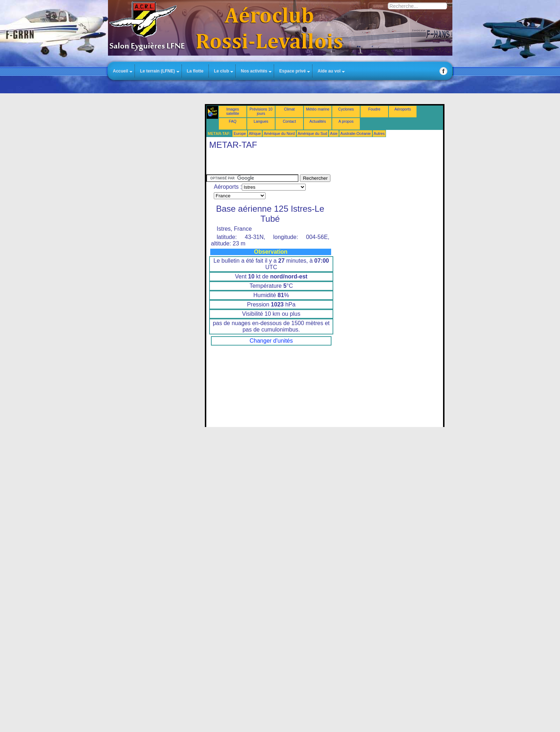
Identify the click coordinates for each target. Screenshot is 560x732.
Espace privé (292, 71)
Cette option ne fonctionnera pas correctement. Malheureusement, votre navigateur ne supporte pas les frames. (325, 266)
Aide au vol (329, 71)
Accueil (121, 71)
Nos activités (254, 71)
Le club (221, 71)
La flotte (195, 71)
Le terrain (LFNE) (157, 71)
